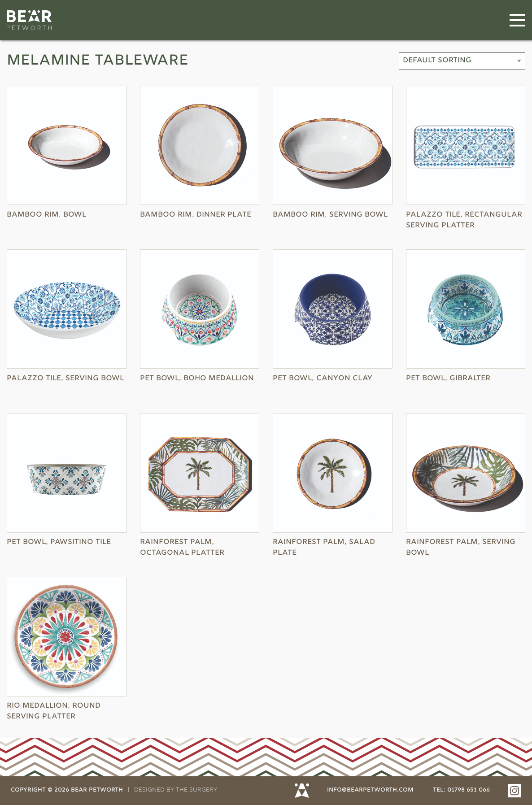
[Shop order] (462, 61)
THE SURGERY (196, 790)
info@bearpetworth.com (370, 790)
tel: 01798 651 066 (461, 790)
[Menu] (517, 20)
